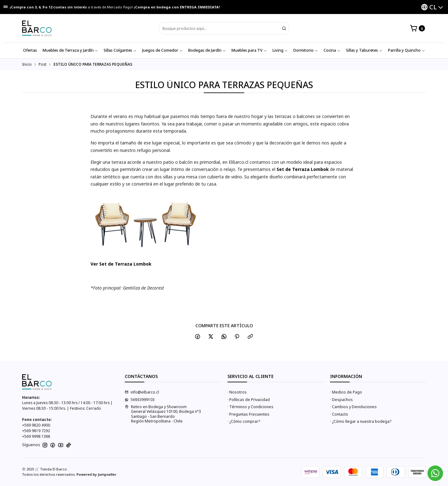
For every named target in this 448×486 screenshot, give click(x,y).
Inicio (27, 64)
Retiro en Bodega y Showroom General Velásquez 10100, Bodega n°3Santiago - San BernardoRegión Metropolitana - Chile (163, 414)
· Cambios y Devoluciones (353, 407)
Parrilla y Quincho (406, 50)
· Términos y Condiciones (250, 407)
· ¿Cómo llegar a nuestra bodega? (361, 421)
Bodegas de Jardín (207, 50)
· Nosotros (237, 392)
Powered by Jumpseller (96, 474)
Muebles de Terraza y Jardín (70, 50)
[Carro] (417, 28)
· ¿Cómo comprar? (244, 421)
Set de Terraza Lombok (303, 169)
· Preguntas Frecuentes (248, 414)
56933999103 (140, 400)
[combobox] (224, 28)
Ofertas (30, 50)
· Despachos (341, 400)
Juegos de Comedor (162, 50)
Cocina (332, 50)
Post (42, 64)
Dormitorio (306, 50)
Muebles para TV (249, 50)
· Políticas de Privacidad (249, 400)
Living (280, 50)
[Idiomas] (432, 7)
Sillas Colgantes (120, 50)
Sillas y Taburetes (364, 50)
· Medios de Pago (346, 392)
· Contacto (339, 414)
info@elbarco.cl (142, 392)
